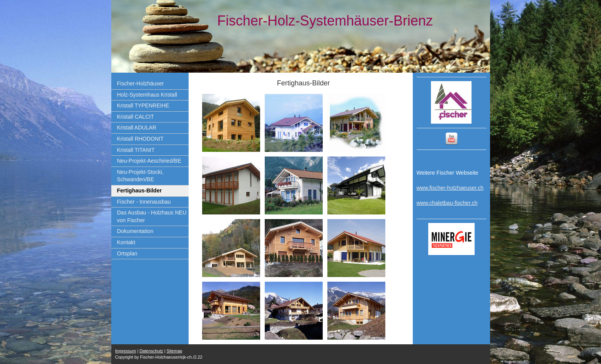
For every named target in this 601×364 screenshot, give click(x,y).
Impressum (126, 351)
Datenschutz (151, 351)
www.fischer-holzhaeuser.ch (450, 188)
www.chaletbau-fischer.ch (447, 203)
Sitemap (174, 351)
